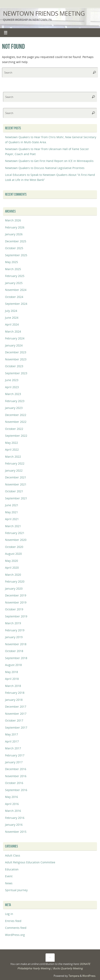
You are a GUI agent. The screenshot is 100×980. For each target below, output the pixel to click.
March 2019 (13, 623)
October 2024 (14, 297)
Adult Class (13, 855)
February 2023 (15, 401)
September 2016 (16, 790)
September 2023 (16, 373)
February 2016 (15, 818)
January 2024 (14, 345)
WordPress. (89, 976)
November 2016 (16, 776)
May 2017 (11, 734)
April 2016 (12, 804)
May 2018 (11, 672)
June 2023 (12, 380)
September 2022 (16, 436)
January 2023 (14, 408)
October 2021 (14, 491)
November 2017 (16, 714)
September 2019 (16, 616)
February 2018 (15, 693)
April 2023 (12, 387)
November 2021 (16, 484)
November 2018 (16, 644)
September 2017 (16, 727)
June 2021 (12, 505)
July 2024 (11, 311)
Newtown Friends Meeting (44, 13)
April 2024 (12, 324)
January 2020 (14, 589)
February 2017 (15, 755)
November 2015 (16, 832)
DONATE (85, 964)
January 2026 (14, 234)
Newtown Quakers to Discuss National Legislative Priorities (45, 168)
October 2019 (14, 609)
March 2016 (13, 811)
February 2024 (15, 338)
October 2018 (14, 651)
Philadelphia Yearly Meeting (34, 968)
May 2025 (11, 262)
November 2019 (16, 602)
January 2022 (14, 470)
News (9, 883)
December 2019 (16, 595)
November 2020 (16, 540)
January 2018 (14, 700)
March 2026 (13, 220)
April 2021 (12, 519)
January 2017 (14, 762)
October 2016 (14, 783)
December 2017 (16, 707)
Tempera (74, 976)
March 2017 (13, 748)
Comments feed (16, 928)
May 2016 (11, 797)
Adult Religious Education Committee (30, 862)
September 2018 (16, 658)
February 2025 (15, 276)
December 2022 (16, 415)
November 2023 (16, 359)
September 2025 (16, 255)
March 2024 (13, 331)
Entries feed (13, 921)
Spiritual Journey (16, 890)
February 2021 (15, 533)
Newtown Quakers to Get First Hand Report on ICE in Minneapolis (49, 161)
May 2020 (11, 561)
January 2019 (14, 637)
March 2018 (13, 686)
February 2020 (15, 581)
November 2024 (16, 290)
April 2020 (12, 568)
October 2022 (14, 429)
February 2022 (15, 463)
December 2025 (16, 241)
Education (12, 869)
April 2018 (12, 679)
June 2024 (12, 318)
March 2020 (13, 575)
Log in (9, 914)
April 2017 (12, 741)
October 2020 (14, 547)
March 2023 (13, 394)
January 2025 (14, 283)
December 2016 (16, 769)
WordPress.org (15, 935)
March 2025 (13, 269)
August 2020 (13, 554)
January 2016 (14, 825)
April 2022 (12, 450)
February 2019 (15, 630)
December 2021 (16, 477)
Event (9, 876)
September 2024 (16, 304)
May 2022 (11, 443)
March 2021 (13, 526)
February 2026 (15, 227)
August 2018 (13, 665)
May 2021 (11, 512)
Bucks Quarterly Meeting (68, 968)
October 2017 (14, 720)
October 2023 (14, 366)
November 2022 (16, 422)
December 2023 (16, 352)
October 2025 (14, 248)
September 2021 (16, 498)
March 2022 (13, 457)
